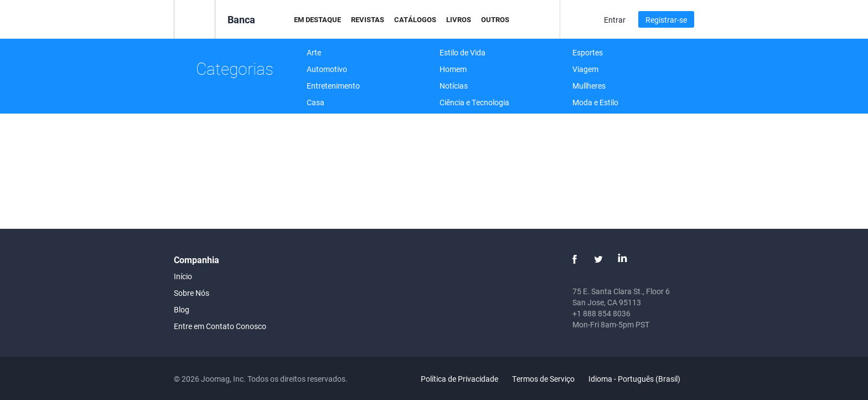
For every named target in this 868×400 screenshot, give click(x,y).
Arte (314, 52)
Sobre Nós (192, 293)
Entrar (615, 20)
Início (183, 276)
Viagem (585, 69)
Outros (495, 19)
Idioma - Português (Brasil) (641, 379)
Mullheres (589, 86)
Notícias (454, 86)
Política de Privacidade (459, 379)
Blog (182, 309)
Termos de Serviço (543, 379)
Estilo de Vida (463, 52)
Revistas (368, 19)
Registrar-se (666, 20)
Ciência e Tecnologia (474, 102)
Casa (316, 102)
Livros (459, 19)
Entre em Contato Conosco (220, 326)
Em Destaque (317, 19)
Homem (453, 69)
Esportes (588, 52)
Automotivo (327, 69)
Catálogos (415, 19)
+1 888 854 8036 (601, 313)
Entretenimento (333, 86)
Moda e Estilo (595, 102)
